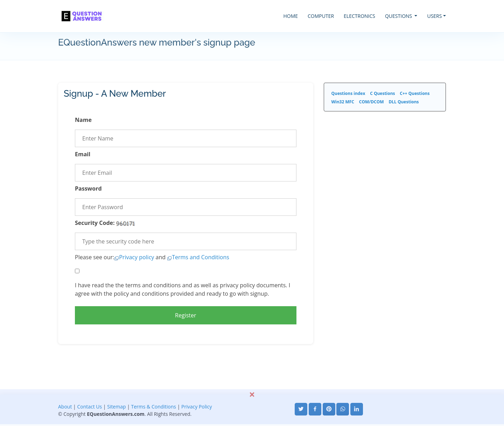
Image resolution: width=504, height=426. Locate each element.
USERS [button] (434, 16)
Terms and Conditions (201, 257)
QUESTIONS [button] (399, 16)
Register (185, 315)
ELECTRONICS (359, 16)
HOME (290, 16)
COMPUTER (321, 16)
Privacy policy (136, 257)
